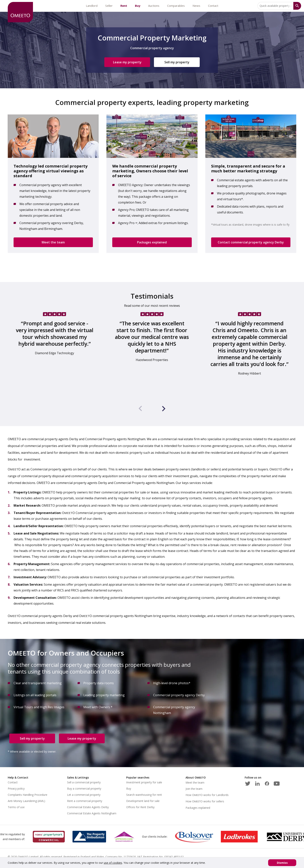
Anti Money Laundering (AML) (26, 801)
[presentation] (140, 409)
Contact (213, 6)
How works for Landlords (207, 795)
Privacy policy (16, 789)
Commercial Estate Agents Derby (88, 807)
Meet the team (53, 242)
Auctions (154, 6)
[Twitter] (248, 783)
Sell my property (177, 62)
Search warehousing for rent (144, 795)
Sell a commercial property (84, 782)
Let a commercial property (84, 795)
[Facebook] (267, 783)
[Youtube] (277, 783)
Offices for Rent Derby (140, 807)
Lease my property (127, 62)
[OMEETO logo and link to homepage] (20, 12)
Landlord (92, 6)
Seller (109, 6)
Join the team (194, 789)
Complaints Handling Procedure (28, 795)
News (196, 6)
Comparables (176, 6)
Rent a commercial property (85, 801)
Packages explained (152, 242)
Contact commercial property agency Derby (251, 242)
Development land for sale (143, 801)
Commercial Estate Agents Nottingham (92, 813)
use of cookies (113, 863)
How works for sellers (205, 801)
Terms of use (16, 807)
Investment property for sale (144, 782)
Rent (124, 6)
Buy (138, 6)
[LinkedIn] (257, 783)
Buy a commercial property (84, 789)
